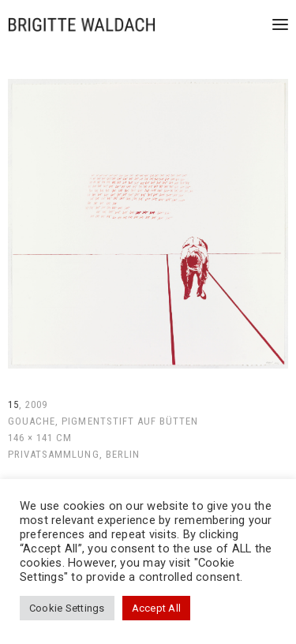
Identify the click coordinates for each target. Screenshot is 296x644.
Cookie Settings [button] (67, 608)
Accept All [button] (156, 608)
